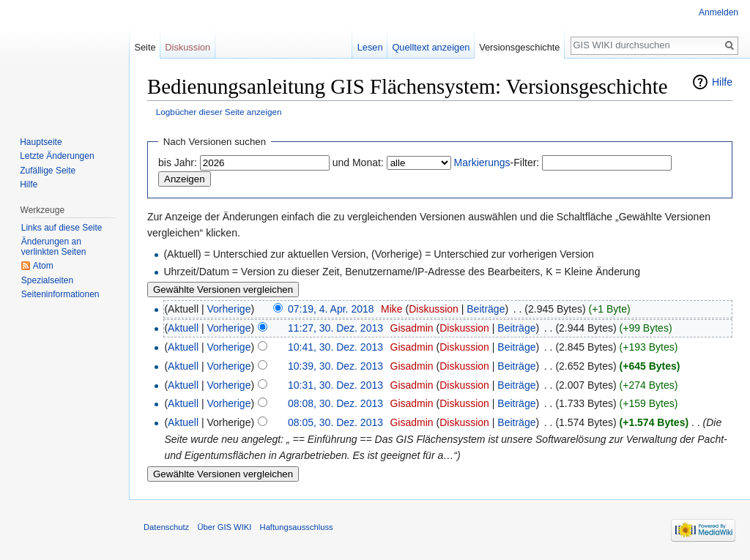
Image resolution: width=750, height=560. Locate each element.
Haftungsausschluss (297, 527)
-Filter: (497, 163)
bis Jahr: (178, 163)
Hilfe (722, 82)
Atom (43, 266)
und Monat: (358, 163)
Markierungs (482, 163)
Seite (145, 47)
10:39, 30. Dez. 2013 (335, 366)
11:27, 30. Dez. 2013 (335, 328)
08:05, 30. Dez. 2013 (335, 422)
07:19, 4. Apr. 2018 (331, 309)
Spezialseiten (47, 280)
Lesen (370, 47)
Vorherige (229, 309)
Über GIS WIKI (224, 527)
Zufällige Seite (48, 171)
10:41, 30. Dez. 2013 (335, 347)
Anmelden (719, 12)
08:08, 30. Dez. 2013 (335, 403)
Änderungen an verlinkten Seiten (54, 247)
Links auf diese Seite (62, 228)
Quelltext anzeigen (431, 47)
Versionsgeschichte (519, 47)
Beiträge (486, 309)
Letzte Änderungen (57, 156)
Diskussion (434, 309)
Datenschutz (166, 527)
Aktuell (183, 328)
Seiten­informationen (60, 294)
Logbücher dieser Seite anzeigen (219, 112)
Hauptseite (41, 142)
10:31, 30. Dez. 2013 (335, 385)
